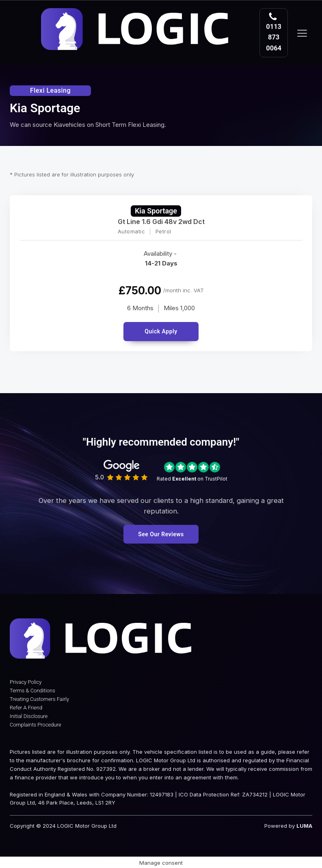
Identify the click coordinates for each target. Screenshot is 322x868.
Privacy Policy (26, 682)
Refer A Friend (26, 708)
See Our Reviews (161, 534)
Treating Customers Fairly (39, 699)
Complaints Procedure (36, 725)
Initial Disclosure (29, 716)
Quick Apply (161, 331)
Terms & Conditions (32, 691)
